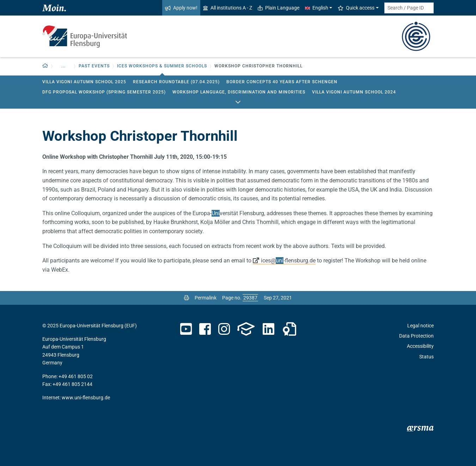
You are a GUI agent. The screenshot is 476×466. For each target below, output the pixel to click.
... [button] (63, 66)
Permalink (206, 298)
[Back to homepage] (45, 66)
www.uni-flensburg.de (86, 398)
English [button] (317, 8)
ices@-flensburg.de (288, 261)
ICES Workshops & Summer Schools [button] (162, 66)
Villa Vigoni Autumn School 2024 (354, 92)
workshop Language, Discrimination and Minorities (239, 92)
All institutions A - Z (228, 8)
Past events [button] (94, 66)
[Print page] (187, 298)
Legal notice (420, 326)
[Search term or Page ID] (409, 8)
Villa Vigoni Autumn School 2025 (84, 82)
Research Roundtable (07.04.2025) (176, 82)
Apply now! (181, 8)
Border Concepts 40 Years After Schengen (282, 82)
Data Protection (416, 336)
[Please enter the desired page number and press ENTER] (250, 298)
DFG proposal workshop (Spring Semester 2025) (104, 92)
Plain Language (279, 8)
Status (426, 357)
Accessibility (420, 346)
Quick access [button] (356, 8)
